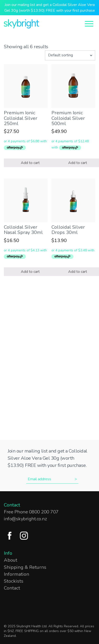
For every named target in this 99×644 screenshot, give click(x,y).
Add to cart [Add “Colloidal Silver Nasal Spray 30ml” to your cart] (30, 272)
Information (16, 574)
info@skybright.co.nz (25, 519)
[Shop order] (70, 55)
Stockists (14, 581)
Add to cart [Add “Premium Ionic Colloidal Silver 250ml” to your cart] (30, 163)
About (11, 560)
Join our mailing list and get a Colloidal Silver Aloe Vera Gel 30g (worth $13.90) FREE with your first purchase (50, 8)
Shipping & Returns (25, 567)
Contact (12, 588)
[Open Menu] (89, 23)
